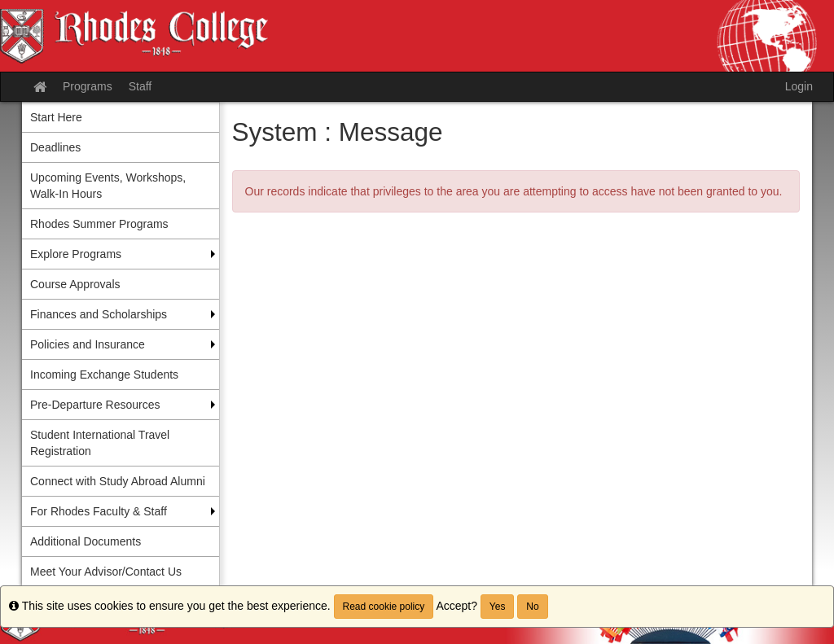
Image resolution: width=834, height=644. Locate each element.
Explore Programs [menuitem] (76, 254)
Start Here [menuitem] (56, 117)
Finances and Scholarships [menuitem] (99, 314)
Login (799, 86)
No (532, 607)
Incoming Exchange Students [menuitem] (104, 375)
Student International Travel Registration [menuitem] (100, 443)
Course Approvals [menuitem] (75, 284)
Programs (88, 86)
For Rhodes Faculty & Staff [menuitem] (99, 511)
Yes (498, 607)
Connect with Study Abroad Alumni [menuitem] (118, 481)
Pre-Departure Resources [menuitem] (95, 405)
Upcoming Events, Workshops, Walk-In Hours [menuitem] (108, 186)
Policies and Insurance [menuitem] (88, 344)
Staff (140, 86)
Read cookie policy (384, 607)
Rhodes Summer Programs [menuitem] (99, 224)
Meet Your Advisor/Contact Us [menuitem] (106, 572)
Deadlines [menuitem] (55, 147)
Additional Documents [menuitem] (86, 541)
